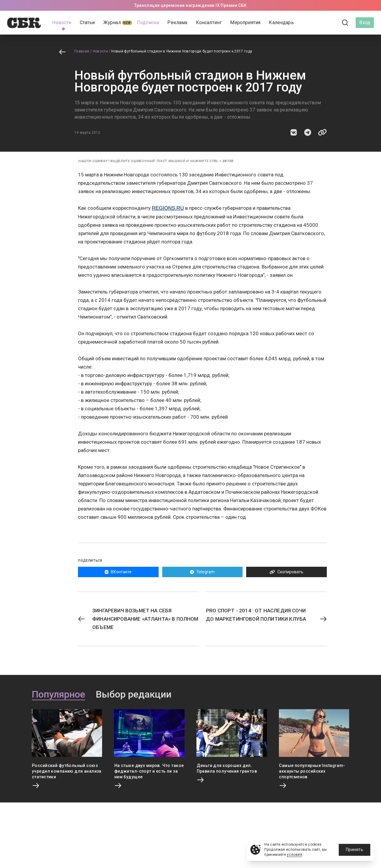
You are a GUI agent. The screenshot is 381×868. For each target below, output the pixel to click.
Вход (365, 22)
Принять (355, 850)
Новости (100, 51)
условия (295, 855)
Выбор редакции (134, 695)
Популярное (58, 695)
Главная (82, 51)
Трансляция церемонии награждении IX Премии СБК (190, 5)
